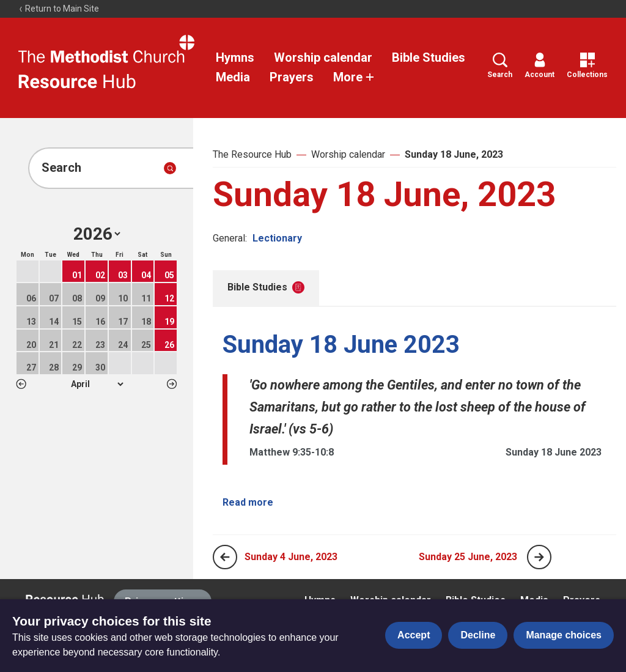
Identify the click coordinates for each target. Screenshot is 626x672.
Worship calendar (323, 57)
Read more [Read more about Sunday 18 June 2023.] (248, 502)
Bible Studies (429, 57)
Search (500, 66)
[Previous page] (225, 557)
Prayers (292, 77)
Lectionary (277, 238)
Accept (414, 635)
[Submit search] (170, 168)
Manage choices (564, 635)
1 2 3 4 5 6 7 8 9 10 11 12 (97, 384)
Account (539, 66)
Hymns (235, 57)
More (354, 77)
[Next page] (539, 557)
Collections (587, 66)
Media (233, 77)
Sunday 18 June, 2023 (454, 154)
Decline (478, 635)
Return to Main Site (59, 9)
